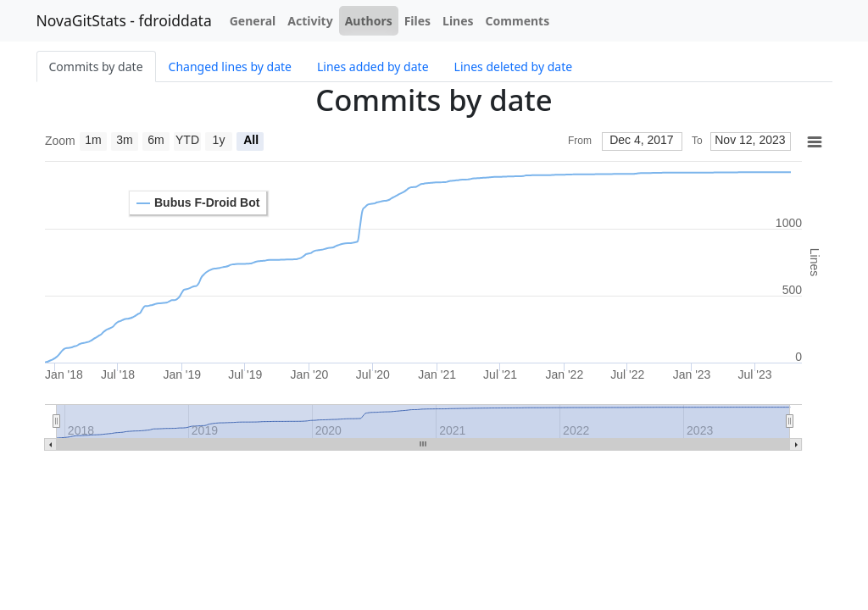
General (253, 21)
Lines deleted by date (514, 67)
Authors (369, 21)
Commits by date (96, 67)
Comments (518, 21)
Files (417, 21)
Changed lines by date (230, 67)
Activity (310, 21)
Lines (458, 21)
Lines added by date (373, 67)
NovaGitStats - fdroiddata (124, 20)
